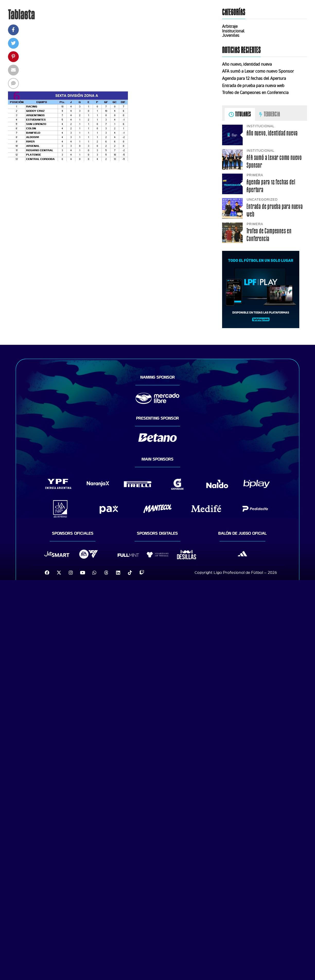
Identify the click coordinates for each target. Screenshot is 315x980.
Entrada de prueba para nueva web (253, 86)
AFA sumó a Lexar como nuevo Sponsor (258, 71)
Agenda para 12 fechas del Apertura (254, 78)
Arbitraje (230, 26)
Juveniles (231, 35)
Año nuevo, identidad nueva (247, 64)
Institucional (233, 31)
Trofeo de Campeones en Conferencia (255, 92)
